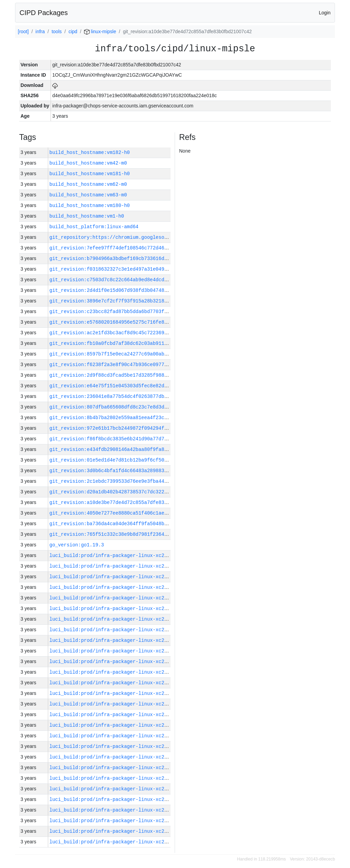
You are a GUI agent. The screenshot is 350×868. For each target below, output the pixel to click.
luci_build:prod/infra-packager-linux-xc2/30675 (116, 640)
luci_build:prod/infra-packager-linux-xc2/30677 (116, 619)
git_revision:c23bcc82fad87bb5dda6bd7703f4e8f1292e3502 (126, 312)
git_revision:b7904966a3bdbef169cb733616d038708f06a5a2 (126, 258)
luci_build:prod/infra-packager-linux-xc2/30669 (116, 704)
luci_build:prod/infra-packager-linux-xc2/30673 (116, 662)
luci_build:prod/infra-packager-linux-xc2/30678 (116, 608)
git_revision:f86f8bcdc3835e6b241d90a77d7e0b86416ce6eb (126, 439)
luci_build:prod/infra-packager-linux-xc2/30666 (116, 736)
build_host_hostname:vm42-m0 (88, 163)
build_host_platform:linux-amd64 (94, 227)
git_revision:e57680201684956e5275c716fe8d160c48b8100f (126, 322)
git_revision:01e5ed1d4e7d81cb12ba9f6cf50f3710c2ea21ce (126, 460)
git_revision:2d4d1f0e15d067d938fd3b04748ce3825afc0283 (126, 290)
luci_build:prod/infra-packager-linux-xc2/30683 (116, 555)
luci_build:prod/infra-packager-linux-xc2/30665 (116, 746)
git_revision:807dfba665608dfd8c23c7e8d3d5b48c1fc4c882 (126, 407)
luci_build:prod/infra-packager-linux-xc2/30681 (116, 577)
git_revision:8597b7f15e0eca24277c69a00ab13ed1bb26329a (126, 354)
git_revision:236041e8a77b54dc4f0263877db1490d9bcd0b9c (126, 396)
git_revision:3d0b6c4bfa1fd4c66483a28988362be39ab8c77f (126, 471)
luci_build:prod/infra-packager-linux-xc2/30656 (116, 842)
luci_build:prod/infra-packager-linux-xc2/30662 (116, 778)
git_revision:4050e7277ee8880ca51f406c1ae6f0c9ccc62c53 (126, 513)
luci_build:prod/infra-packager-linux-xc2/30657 (116, 831)
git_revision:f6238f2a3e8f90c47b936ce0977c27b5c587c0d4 (126, 365)
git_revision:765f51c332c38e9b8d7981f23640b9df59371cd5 (126, 534)
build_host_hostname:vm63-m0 (88, 195)
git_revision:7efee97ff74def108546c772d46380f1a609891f (126, 248)
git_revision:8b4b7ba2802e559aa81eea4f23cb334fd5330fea (126, 418)
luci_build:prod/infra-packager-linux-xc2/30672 (116, 672)
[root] (23, 31)
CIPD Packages (44, 13)
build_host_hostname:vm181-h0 (90, 174)
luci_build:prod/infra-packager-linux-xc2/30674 (116, 651)
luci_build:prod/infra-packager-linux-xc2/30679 (116, 598)
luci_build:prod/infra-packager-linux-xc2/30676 (116, 630)
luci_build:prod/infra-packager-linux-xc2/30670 (116, 693)
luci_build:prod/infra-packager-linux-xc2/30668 (116, 715)
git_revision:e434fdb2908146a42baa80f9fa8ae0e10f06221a (126, 449)
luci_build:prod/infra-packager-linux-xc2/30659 (116, 810)
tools (57, 31)
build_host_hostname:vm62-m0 (88, 184)
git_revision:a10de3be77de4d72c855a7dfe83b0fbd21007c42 (126, 502)
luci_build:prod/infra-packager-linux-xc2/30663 (116, 768)
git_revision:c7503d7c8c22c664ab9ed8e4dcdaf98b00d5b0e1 (126, 280)
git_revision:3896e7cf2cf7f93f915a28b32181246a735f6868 (126, 301)
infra (40, 31)
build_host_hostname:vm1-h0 (87, 216)
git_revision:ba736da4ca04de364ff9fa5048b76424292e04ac (126, 524)
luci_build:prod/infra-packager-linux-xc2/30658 (116, 821)
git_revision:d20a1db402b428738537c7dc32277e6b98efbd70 (126, 492)
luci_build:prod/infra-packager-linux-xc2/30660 (116, 799)
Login (325, 13)
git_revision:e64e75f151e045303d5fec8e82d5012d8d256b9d (126, 386)
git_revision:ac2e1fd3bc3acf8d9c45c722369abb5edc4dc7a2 (126, 333)
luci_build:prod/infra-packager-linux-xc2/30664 (116, 757)
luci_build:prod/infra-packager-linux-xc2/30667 (116, 725)
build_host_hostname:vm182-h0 (90, 152)
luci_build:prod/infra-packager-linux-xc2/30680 (116, 587)
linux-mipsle (100, 31)
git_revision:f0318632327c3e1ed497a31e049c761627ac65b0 (126, 269)
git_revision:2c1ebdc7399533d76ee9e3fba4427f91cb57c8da (126, 481)
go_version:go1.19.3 (77, 545)
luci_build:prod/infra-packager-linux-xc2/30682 (116, 566)
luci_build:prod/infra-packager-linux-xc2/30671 (116, 683)
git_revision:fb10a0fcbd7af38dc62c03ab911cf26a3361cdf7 (126, 343)
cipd (73, 31)
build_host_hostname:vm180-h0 (90, 205)
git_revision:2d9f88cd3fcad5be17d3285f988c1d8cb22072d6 (126, 375)
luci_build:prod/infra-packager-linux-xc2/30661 (116, 789)
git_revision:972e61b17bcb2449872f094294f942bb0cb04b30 (126, 428)
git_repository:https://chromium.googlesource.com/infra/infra (136, 237)
